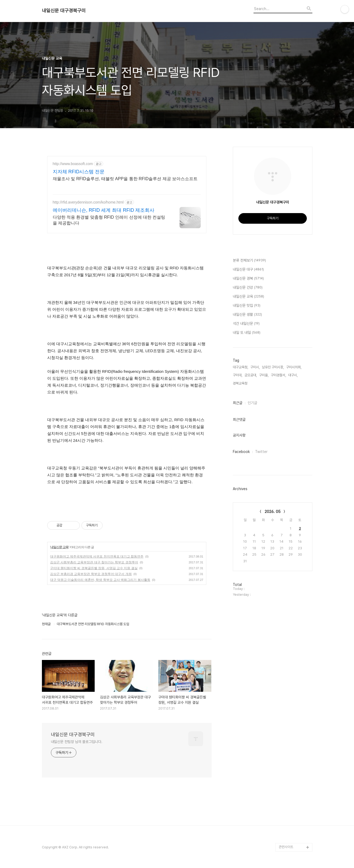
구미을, (264, 375)
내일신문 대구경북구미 (64, 11)
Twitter (261, 452)
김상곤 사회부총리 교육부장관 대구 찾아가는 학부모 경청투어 (94, 562)
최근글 (238, 403)
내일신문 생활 (247, 315)
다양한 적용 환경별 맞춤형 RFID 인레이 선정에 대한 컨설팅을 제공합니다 (109, 220)
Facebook (241, 452)
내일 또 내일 (247, 333)
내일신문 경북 (248, 279)
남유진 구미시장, (273, 367)
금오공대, (251, 375)
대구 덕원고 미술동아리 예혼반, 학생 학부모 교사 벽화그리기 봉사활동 (100, 580)
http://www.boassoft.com (73, 164)
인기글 (252, 403)
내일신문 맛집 (247, 306)
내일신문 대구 (248, 270)
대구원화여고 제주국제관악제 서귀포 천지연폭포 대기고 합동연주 (97, 556)
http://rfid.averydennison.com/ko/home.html (88, 202)
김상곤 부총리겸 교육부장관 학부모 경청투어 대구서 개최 (91, 574)
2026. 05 (273, 512)
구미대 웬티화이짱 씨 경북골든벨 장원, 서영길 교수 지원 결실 (94, 568)
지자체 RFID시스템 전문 (79, 172)
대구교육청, (241, 367)
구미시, (255, 367)
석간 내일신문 (246, 324)
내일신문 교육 (59, 547)
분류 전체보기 (249, 261)
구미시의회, (294, 367)
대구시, (293, 375)
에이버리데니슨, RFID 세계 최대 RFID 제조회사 (104, 210)
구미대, (238, 375)
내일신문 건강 (248, 288)
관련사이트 (286, 847)
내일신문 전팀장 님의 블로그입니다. (77, 742)
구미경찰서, (278, 375)
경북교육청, (241, 383)
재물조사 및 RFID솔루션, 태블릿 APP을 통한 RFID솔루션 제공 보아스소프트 (125, 179)
